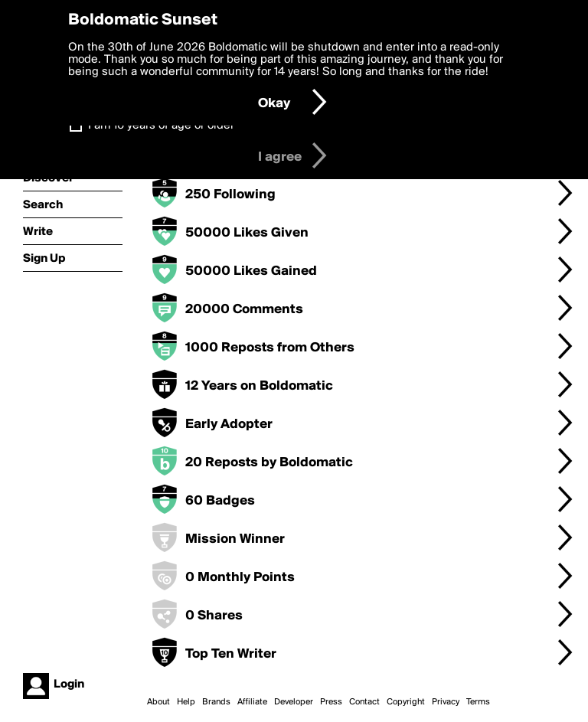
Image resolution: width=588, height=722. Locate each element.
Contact (364, 702)
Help (186, 702)
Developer (294, 702)
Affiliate (252, 702)
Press (331, 702)
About (158, 702)
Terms (478, 702)
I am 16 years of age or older (161, 126)
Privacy (446, 702)
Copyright (406, 702)
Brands (216, 702)
